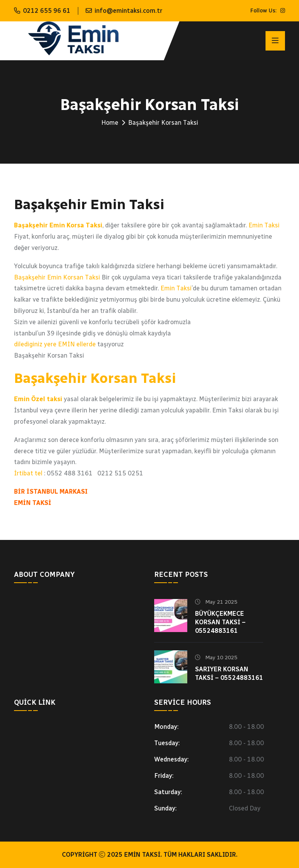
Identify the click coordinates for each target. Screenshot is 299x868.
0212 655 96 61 (47, 11)
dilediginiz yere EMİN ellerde (55, 344)
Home (110, 123)
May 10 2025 (216, 658)
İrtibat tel (28, 473)
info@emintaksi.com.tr (128, 11)
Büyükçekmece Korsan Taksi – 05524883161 (220, 622)
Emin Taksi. (143, 855)
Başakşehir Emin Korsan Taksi (57, 277)
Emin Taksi (264, 225)
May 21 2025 (216, 602)
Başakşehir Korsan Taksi (95, 378)
